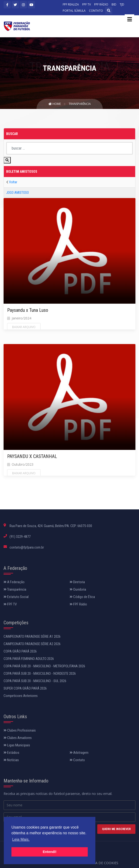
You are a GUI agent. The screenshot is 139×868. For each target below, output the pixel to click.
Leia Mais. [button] (21, 839)
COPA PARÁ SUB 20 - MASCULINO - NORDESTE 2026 (40, 674)
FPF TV (87, 4)
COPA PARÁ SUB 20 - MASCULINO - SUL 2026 (35, 681)
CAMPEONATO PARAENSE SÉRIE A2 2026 (32, 644)
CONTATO (96, 11)
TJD (122, 4)
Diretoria (77, 582)
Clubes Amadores (18, 738)
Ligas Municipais (17, 745)
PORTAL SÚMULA (74, 11)
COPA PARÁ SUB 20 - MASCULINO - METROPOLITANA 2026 (44, 666)
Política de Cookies (100, 863)
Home (55, 104)
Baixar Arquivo (24, 327)
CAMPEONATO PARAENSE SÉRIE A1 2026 (32, 636)
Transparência (80, 104)
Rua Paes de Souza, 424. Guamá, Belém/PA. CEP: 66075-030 (51, 526)
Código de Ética (82, 597)
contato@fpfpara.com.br (27, 547)
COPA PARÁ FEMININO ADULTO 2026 (29, 659)
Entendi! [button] (50, 852)
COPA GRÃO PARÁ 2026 (20, 651)
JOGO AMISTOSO (18, 193)
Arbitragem (79, 753)
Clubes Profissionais (20, 730)
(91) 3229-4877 (20, 537)
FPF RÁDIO (101, 4)
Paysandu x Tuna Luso (28, 310)
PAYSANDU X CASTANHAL (32, 456)
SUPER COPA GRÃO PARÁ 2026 (25, 688)
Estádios (11, 753)
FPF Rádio (78, 604)
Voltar (13, 182)
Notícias (11, 760)
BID (114, 4)
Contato (77, 760)
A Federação (14, 582)
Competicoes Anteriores (21, 696)
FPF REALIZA (71, 4)
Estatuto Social (16, 597)
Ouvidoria (78, 589)
